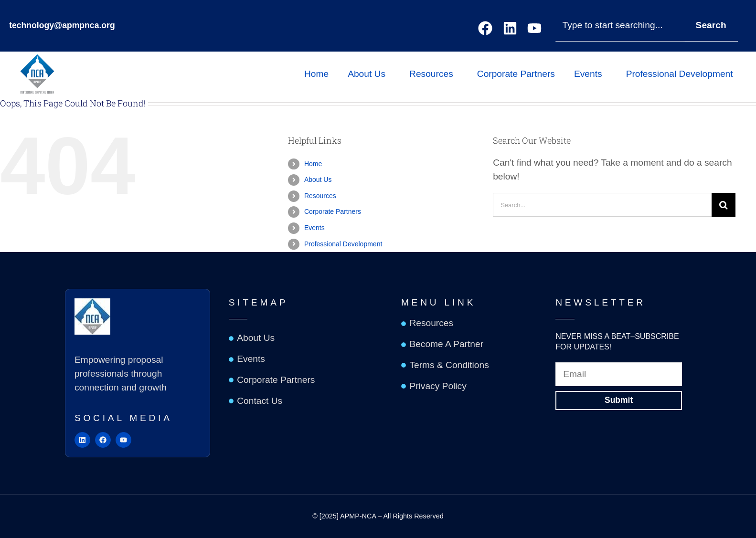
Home (316, 74)
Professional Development (682, 74)
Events (591, 74)
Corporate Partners (516, 74)
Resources (434, 74)
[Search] (724, 205)
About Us (369, 74)
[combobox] (620, 25)
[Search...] (602, 205)
